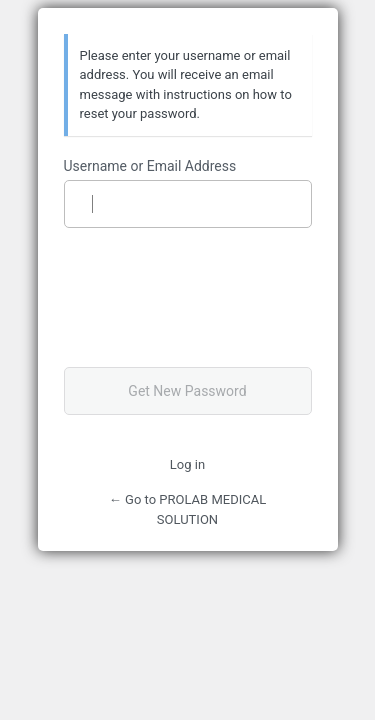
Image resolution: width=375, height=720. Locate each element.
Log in (187, 464)
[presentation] (201, 297)
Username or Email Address (150, 166)
